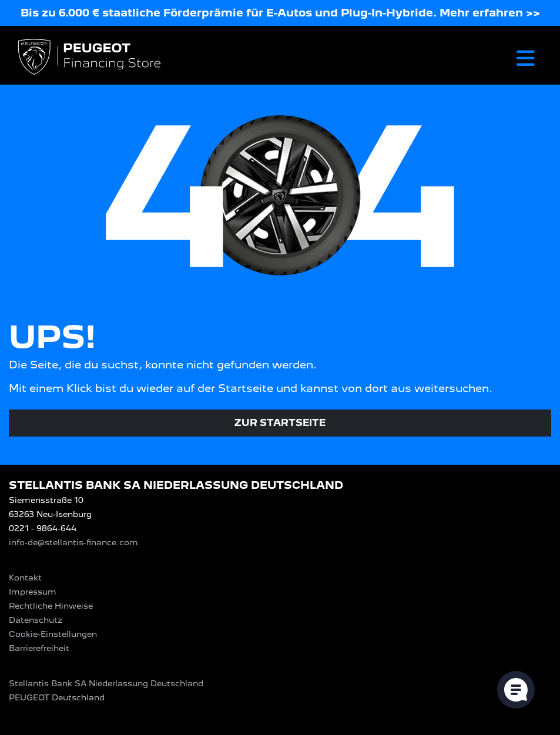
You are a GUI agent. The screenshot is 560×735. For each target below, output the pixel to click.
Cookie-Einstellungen (53, 634)
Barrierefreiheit (39, 648)
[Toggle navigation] (526, 58)
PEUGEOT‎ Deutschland (57, 697)
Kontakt (25, 578)
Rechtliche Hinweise (51, 606)
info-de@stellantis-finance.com (73, 542)
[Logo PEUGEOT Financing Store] (90, 58)
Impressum (33, 592)
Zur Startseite (280, 423)
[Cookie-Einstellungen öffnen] (516, 690)
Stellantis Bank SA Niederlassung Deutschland (106, 683)
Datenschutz (36, 620)
